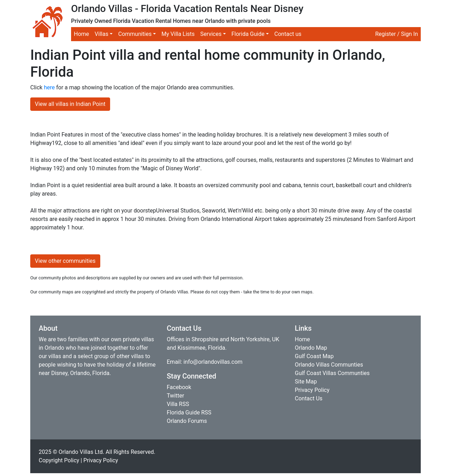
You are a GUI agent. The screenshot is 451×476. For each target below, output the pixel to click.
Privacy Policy (312, 390)
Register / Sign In (396, 34)
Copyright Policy (59, 460)
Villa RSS (178, 404)
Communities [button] (135, 34)
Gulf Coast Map (314, 356)
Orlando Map (311, 348)
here (49, 87)
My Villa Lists (178, 34)
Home (81, 34)
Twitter (175, 396)
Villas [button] (101, 34)
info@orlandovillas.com (213, 362)
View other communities (65, 261)
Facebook (179, 387)
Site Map (306, 382)
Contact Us (309, 398)
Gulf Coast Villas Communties (332, 373)
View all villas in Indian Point (70, 104)
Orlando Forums (187, 421)
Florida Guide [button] (248, 34)
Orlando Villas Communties (329, 365)
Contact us (288, 34)
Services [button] (211, 34)
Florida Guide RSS (189, 412)
